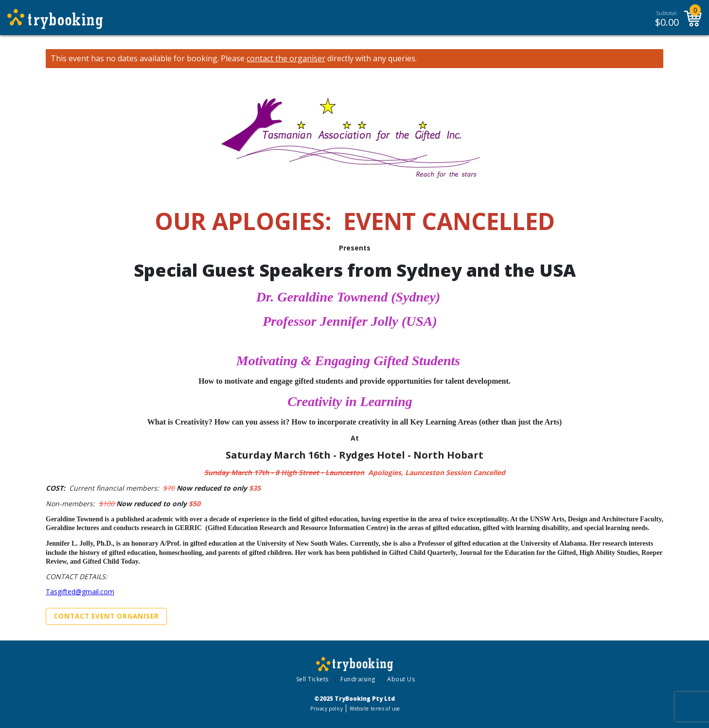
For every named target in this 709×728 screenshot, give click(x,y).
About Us (401, 679)
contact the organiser (286, 59)
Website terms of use (375, 709)
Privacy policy (327, 709)
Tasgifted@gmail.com (80, 592)
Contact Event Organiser (106, 616)
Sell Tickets (312, 679)
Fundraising (358, 679)
